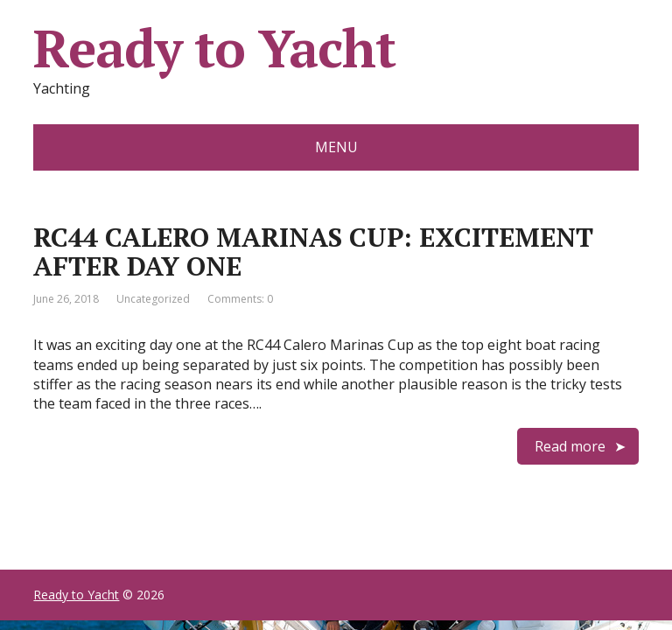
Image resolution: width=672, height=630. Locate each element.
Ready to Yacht (214, 48)
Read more (570, 446)
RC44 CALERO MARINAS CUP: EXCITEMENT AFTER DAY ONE (313, 252)
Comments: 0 (240, 299)
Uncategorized (153, 299)
